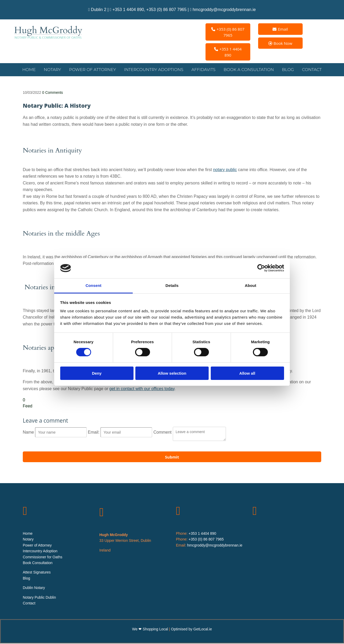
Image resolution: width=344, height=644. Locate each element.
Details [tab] (172, 285)
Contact (310, 70)
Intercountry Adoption (40, 552)
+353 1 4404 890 (128, 10)
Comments (52, 93)
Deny (97, 373)
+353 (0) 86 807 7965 (166, 10)
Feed (27, 406)
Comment (163, 433)
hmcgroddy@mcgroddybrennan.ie (224, 10)
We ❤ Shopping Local (151, 630)
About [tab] (251, 285)
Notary (54, 70)
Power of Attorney (94, 70)
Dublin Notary (34, 588)
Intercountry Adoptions (154, 70)
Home (31, 70)
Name (29, 433)
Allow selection (172, 373)
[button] (228, 32)
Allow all (247, 373)
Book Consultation (38, 563)
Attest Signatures (37, 573)
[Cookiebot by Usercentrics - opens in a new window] (261, 268)
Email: (94, 433)
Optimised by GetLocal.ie (191, 630)
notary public (225, 170)
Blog (286, 70)
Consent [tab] (94, 285)
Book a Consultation (247, 70)
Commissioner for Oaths (43, 558)
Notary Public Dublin (39, 598)
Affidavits (203, 70)
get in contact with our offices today (142, 389)
